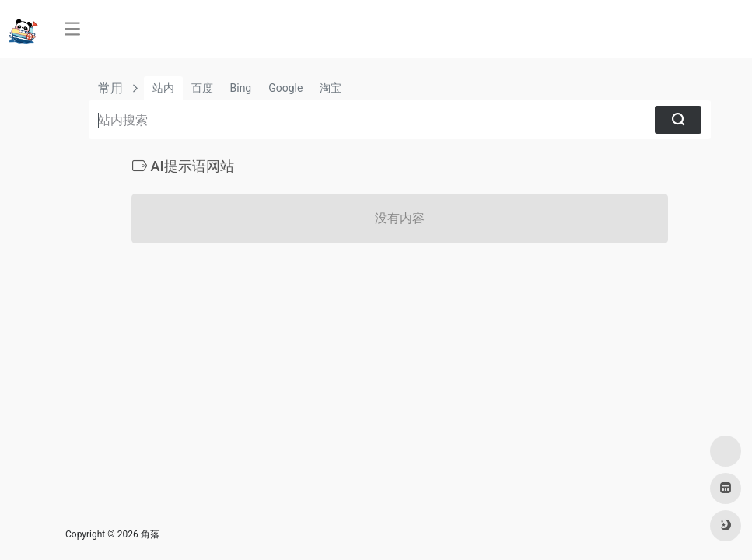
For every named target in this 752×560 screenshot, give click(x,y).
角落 (150, 534)
